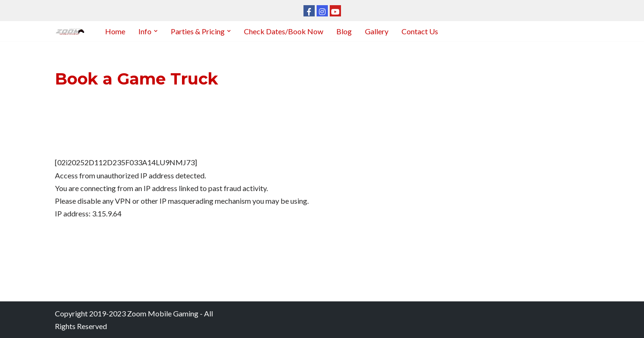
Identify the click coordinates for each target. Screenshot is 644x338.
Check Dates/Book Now (284, 31)
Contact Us (420, 31)
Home (115, 31)
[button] (156, 31)
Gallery (377, 31)
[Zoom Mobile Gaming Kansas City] (72, 31)
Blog (344, 31)
